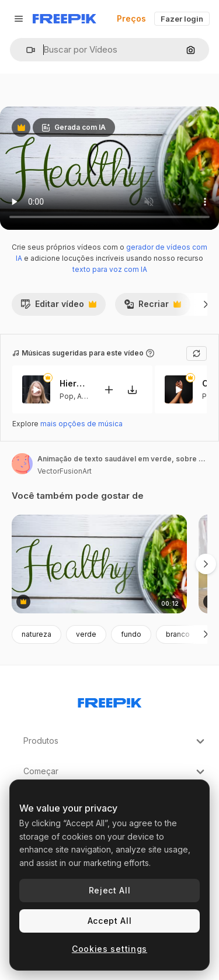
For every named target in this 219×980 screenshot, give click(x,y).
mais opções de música (81, 424)
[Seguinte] (206, 304)
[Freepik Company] (110, 701)
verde (86, 634)
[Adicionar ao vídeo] (109, 389)
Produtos (115, 741)
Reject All (110, 890)
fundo (131, 634)
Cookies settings (109, 949)
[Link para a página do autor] (22, 464)
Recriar (152, 307)
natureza (36, 634)
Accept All (110, 921)
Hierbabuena (74, 383)
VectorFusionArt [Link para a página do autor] (65, 471)
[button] (26, 50)
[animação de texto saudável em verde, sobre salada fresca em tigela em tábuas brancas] (99, 564)
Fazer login (182, 19)
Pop (67, 396)
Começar (115, 772)
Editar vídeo (58, 307)
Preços (131, 18)
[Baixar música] (132, 389)
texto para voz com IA (110, 269)
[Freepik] (65, 19)
